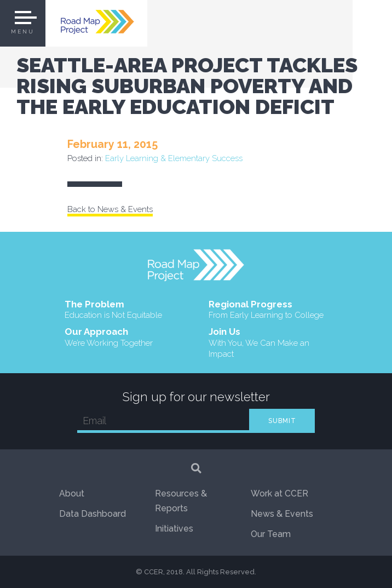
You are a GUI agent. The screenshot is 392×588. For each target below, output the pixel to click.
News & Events (282, 514)
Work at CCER (279, 493)
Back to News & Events (110, 209)
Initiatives (174, 529)
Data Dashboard (93, 514)
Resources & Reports (181, 501)
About (72, 493)
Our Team (271, 534)
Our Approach (109, 337)
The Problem (113, 310)
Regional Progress (266, 310)
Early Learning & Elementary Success (174, 158)
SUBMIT (282, 421)
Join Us (268, 343)
